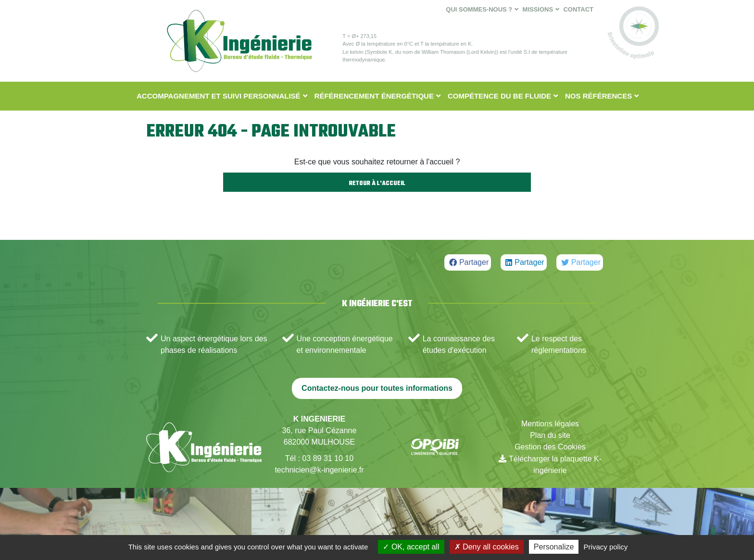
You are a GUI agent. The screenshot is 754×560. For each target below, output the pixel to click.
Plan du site (550, 435)
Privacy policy (606, 547)
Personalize (554, 547)
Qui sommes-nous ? (479, 9)
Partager (474, 262)
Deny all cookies (487, 547)
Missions (538, 9)
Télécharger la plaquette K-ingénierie (555, 465)
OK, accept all (411, 547)
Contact (578, 9)
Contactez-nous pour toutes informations (377, 388)
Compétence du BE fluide (499, 96)
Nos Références (598, 96)
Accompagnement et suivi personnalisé (219, 96)
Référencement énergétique (374, 96)
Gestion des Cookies (550, 447)
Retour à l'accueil (377, 184)
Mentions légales (550, 424)
